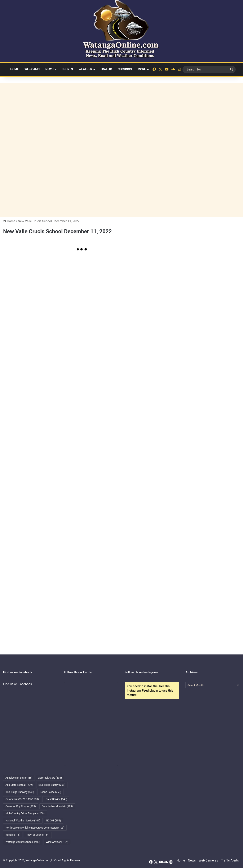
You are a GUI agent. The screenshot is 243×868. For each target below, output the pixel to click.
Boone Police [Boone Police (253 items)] (50, 792)
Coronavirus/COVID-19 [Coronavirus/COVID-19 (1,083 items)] (22, 799)
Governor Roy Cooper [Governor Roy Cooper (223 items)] (21, 806)
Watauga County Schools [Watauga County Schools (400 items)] (23, 842)
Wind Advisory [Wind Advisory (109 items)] (57, 842)
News (50, 69)
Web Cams (32, 69)
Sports (67, 69)
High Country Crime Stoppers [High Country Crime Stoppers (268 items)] (25, 813)
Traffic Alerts (230, 860)
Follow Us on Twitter (78, 672)
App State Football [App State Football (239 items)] (19, 785)
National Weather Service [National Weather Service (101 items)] (23, 821)
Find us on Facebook (18, 684)
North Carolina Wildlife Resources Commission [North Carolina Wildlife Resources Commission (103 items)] (35, 828)
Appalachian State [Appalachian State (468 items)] (19, 778)
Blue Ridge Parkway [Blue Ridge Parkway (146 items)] (20, 792)
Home (14, 69)
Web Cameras (208, 860)
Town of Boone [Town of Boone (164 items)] (38, 835)
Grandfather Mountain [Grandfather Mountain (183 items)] (57, 806)
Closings (125, 69)
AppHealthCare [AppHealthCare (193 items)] (50, 778)
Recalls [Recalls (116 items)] (13, 835)
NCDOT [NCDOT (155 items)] (54, 821)
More (142, 69)
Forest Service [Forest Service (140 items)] (56, 799)
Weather (85, 69)
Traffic (106, 69)
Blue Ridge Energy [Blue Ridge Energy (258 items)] (52, 785)
